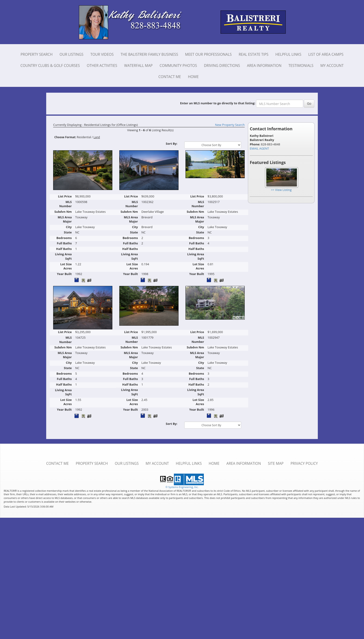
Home (193, 77)
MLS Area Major (65, 219)
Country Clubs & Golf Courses (50, 66)
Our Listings (72, 54)
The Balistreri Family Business (149, 54)
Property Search (36, 54)
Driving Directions (222, 66)
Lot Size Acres (66, 266)
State (68, 232)
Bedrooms (64, 238)
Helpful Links (288, 54)
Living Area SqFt (63, 256)
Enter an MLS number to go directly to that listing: (218, 103)
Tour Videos (102, 54)
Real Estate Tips (253, 54)
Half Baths (64, 249)
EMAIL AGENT (259, 148)
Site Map (276, 463)
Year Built (64, 274)
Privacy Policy (304, 463)
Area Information (264, 66)
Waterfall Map (138, 66)
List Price (65, 196)
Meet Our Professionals (208, 54)
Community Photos (178, 66)
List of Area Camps (326, 54)
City (69, 227)
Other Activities (102, 66)
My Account (332, 66)
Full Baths (64, 243)
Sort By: (172, 144)
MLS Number (65, 204)
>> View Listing (281, 190)
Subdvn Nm (63, 212)
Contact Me (170, 77)
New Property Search (230, 125)
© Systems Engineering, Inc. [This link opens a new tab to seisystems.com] (182, 487)
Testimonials (301, 66)
